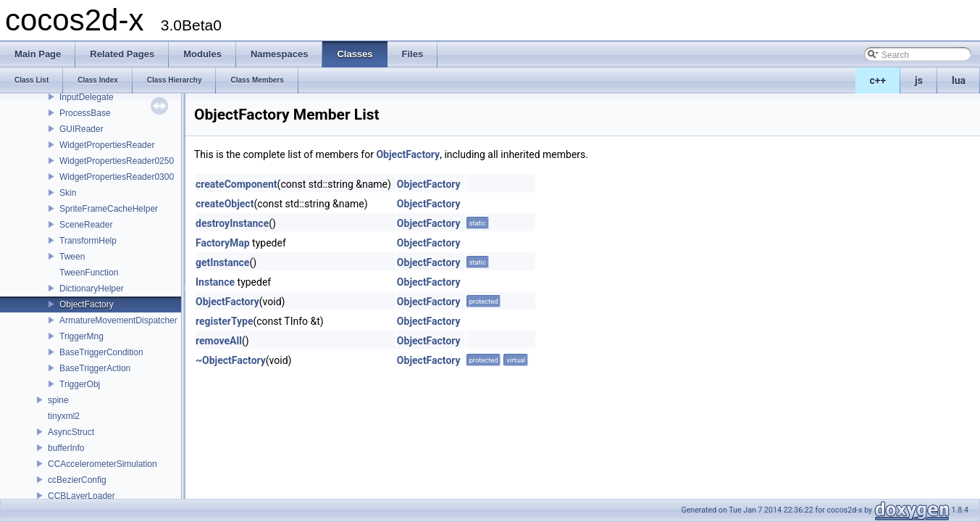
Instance (215, 282)
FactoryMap (223, 243)
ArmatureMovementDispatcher (118, 320)
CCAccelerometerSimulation (102, 464)
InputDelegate (87, 97)
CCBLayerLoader (81, 496)
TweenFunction (89, 273)
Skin (68, 193)
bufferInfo (66, 448)
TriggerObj (80, 384)
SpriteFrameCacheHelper (109, 209)
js (919, 80)
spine (58, 400)
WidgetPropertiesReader (107, 145)
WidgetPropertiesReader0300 (117, 177)
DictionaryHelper (92, 289)
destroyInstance (232, 223)
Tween (72, 257)
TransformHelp (88, 241)
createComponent (236, 184)
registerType (225, 321)
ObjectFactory (87, 304)
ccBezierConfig (77, 480)
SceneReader (86, 225)
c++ (878, 80)
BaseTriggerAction (95, 368)
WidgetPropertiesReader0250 (117, 161)
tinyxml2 (64, 416)
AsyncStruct (71, 432)
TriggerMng (81, 336)
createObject (225, 204)
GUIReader (81, 129)
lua (959, 80)
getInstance (222, 262)
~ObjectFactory (231, 360)
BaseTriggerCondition (101, 352)
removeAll (219, 341)
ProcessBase (85, 113)
